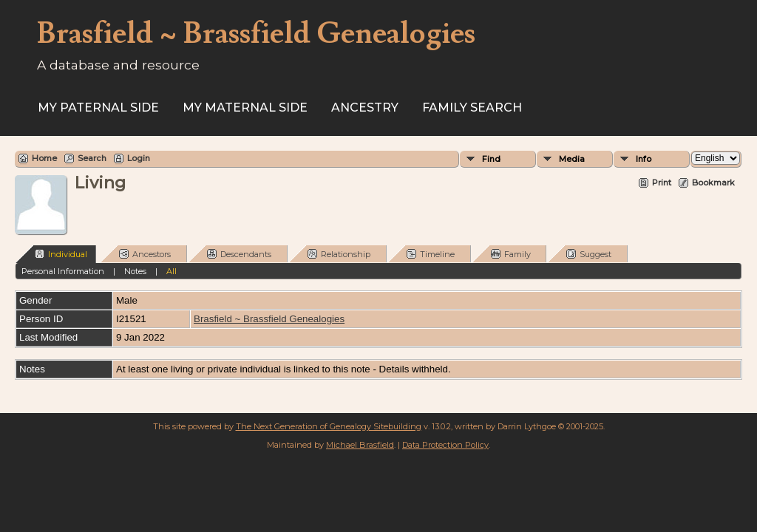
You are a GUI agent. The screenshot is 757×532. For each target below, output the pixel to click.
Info (644, 159)
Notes (135, 271)
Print (662, 183)
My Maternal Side (245, 108)
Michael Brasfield (360, 445)
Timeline (431, 254)
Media (572, 159)
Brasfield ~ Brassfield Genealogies (269, 319)
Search (92, 158)
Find (491, 159)
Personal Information (63, 271)
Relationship (339, 254)
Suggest (589, 254)
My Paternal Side (98, 108)
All (172, 271)
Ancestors (145, 254)
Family (511, 254)
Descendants (239, 254)
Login (139, 158)
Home (44, 158)
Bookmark (713, 183)
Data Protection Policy (445, 445)
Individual (61, 254)
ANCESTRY (365, 108)
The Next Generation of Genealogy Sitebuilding (329, 426)
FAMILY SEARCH (472, 108)
